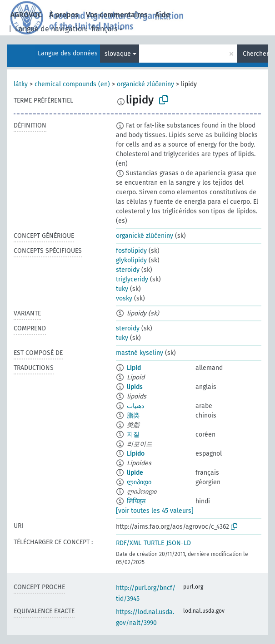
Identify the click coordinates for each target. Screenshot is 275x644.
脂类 (133, 415)
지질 (133, 435)
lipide (135, 473)
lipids (135, 387)
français (104, 29)
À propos (64, 15)
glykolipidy (131, 260)
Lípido (136, 454)
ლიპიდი (139, 482)
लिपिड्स (136, 501)
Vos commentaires (117, 15)
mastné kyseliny (140, 353)
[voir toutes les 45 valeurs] (155, 511)
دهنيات (135, 406)
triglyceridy (132, 279)
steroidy (128, 270)
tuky (122, 289)
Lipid (134, 368)
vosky (124, 298)
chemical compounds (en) (72, 84)
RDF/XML (129, 543)
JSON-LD (179, 543)
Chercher (255, 54)
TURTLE (154, 543)
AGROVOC (26, 15)
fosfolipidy (131, 251)
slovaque (118, 54)
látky (21, 84)
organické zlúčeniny (145, 84)
